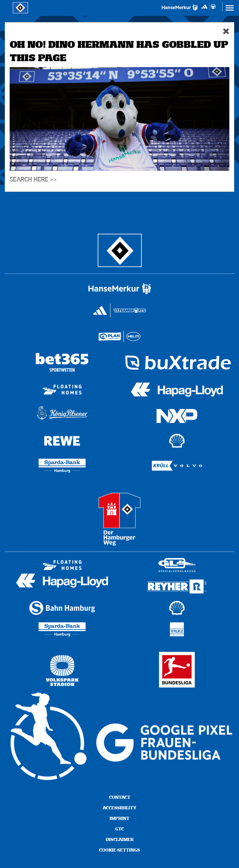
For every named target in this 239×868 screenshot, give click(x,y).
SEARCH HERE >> (33, 180)
